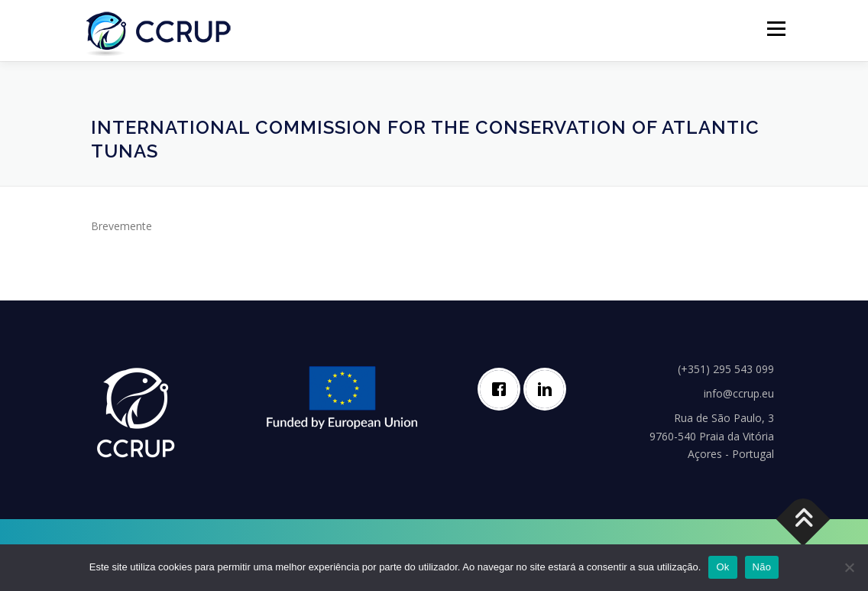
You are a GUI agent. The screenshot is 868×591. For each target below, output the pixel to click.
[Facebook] (503, 389)
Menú (776, 29)
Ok (722, 567)
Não (762, 567)
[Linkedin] (549, 389)
